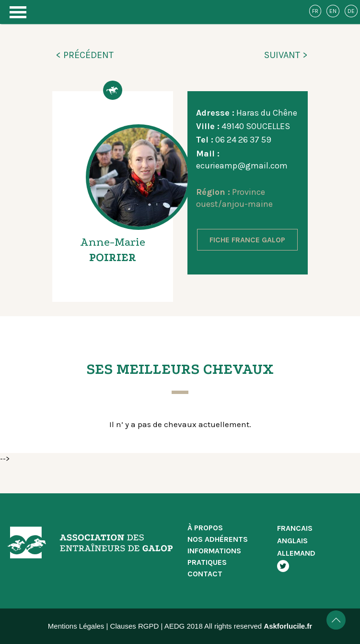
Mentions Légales (76, 626)
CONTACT (205, 574)
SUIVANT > (286, 55)
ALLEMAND (296, 553)
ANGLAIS (292, 541)
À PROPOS (205, 528)
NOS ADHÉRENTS (218, 539)
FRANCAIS (295, 528)
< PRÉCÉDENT (85, 55)
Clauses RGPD (135, 626)
